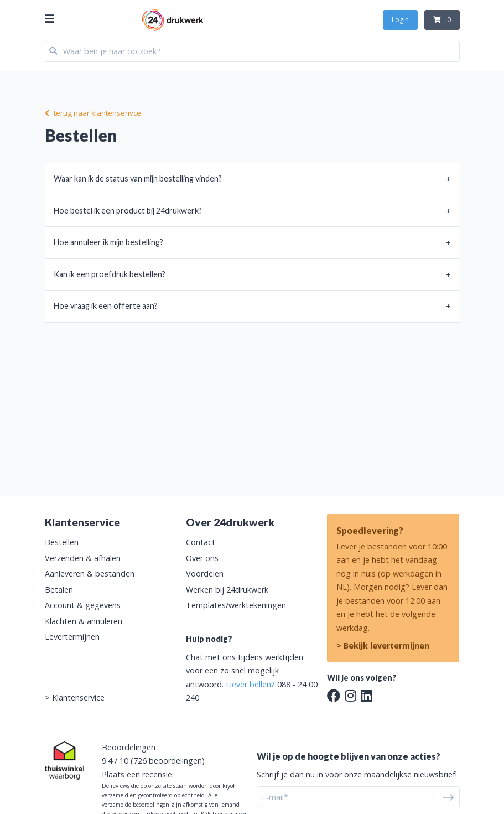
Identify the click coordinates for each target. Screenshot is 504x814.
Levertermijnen (72, 637)
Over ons (202, 558)
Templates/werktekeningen (236, 605)
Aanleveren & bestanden (90, 574)
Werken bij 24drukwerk (227, 590)
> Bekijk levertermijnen (383, 646)
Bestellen (62, 542)
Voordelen (205, 574)
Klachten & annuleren (84, 621)
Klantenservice (78, 698)
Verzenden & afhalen (83, 558)
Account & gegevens (83, 605)
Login (400, 20)
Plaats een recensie (137, 774)
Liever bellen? (250, 684)
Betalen (59, 590)
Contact (201, 542)
